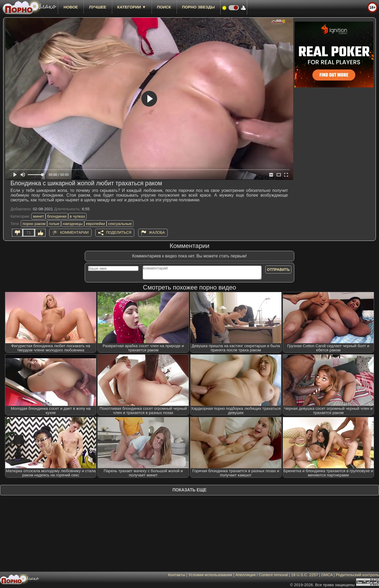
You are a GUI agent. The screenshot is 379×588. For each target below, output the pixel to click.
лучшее (98, 7)
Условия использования (210, 575)
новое (71, 7)
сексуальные (120, 224)
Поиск (164, 7)
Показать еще (189, 490)
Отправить (278, 270)
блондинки (57, 216)
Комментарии (74, 232)
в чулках (78, 216)
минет (38, 216)
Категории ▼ (132, 7)
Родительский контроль (357, 575)
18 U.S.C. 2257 (305, 575)
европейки (95, 224)
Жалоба (157, 232)
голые (54, 224)
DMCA (327, 575)
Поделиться (119, 232)
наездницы (73, 224)
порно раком (34, 224)
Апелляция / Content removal (261, 575)
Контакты (177, 575)
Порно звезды (198, 7)
